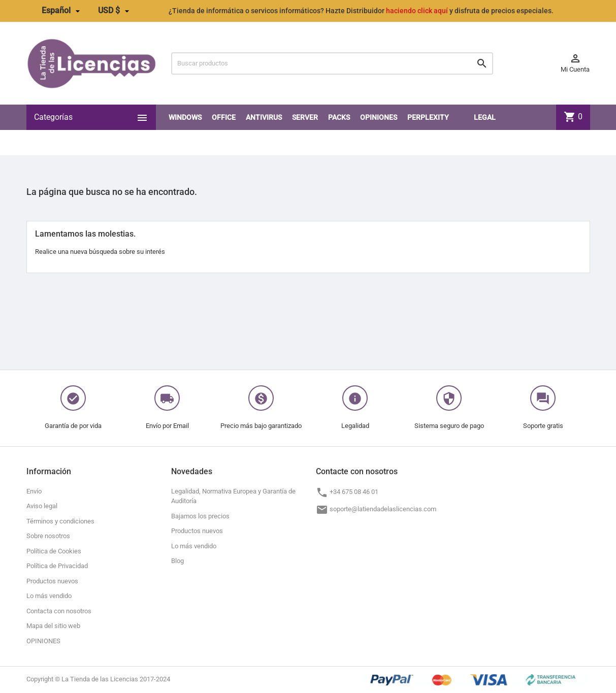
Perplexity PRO (428, 130)
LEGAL (485, 117)
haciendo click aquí (417, 11)
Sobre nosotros (48, 536)
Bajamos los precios (200, 516)
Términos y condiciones (60, 521)
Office (224, 117)
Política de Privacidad (57, 566)
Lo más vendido (49, 596)
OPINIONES (379, 117)
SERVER (305, 117)
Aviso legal (42, 506)
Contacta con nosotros (59, 611)
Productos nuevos (52, 581)
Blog (177, 561)
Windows (185, 117)
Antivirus (264, 117)
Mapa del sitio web (53, 626)
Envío (34, 491)
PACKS (339, 117)
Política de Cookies (54, 551)
